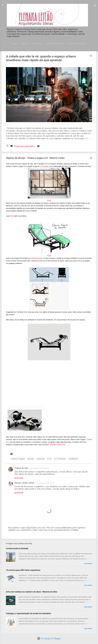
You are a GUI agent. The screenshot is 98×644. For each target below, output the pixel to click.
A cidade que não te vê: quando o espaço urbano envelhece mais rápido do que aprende (41, 58)
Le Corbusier (44, 166)
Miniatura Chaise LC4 (58, 445)
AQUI (11, 216)
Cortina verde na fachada (17, 548)
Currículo (37, 44)
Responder (19, 478)
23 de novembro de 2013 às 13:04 (44, 483)
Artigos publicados (77, 44)
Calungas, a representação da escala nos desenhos (28, 613)
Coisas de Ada (21, 468)
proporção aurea (36, 258)
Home (15, 44)
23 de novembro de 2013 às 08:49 (39, 468)
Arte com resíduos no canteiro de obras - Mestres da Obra (32, 592)
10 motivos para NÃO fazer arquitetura (23, 570)
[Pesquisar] (95, 6)
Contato (25, 44)
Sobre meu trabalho (55, 44)
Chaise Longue (18, 459)
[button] (91, 56)
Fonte (49, 200)
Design (31, 459)
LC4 (49, 459)
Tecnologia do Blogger (49, 638)
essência (41, 459)
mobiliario (73, 459)
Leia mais (88, 564)
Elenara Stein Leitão (24, 483)
